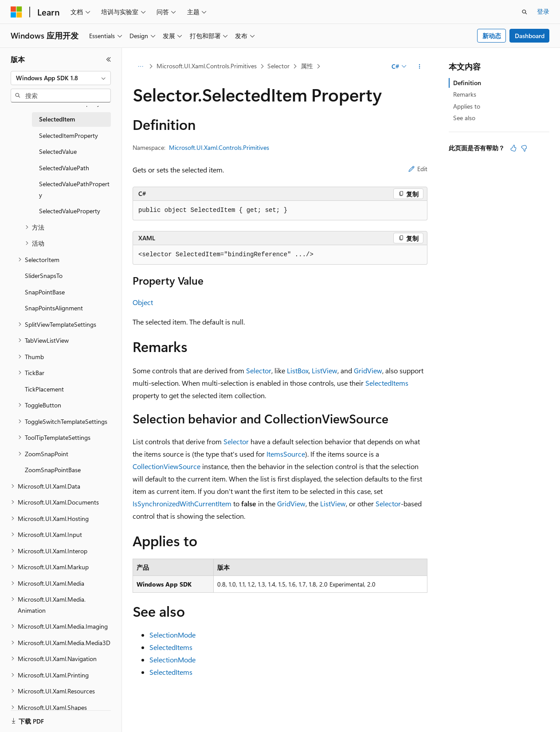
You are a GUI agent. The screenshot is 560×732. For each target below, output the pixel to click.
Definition (467, 83)
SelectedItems (387, 383)
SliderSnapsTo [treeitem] (44, 276)
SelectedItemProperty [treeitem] (69, 135)
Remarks (465, 94)
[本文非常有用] (513, 148)
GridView (368, 370)
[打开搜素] (525, 12)
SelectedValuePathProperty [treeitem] (74, 189)
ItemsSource (286, 454)
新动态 (492, 36)
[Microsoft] (16, 12)
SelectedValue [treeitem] (58, 151)
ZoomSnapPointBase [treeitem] (53, 470)
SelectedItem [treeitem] (57, 119)
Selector (278, 66)
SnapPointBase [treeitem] (45, 292)
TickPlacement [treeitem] (44, 389)
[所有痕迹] (140, 67)
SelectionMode (172, 635)
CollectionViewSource (166, 466)
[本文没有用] (524, 148)
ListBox (298, 370)
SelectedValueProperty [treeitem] (70, 211)
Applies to (467, 106)
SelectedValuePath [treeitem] (64, 168)
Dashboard (530, 36)
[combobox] (61, 78)
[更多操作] (420, 67)
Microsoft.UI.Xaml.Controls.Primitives (207, 66)
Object (143, 302)
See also (464, 118)
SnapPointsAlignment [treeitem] (54, 308)
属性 (307, 66)
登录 (543, 11)
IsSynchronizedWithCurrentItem (182, 503)
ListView (325, 370)
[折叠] (109, 59)
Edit (418, 169)
